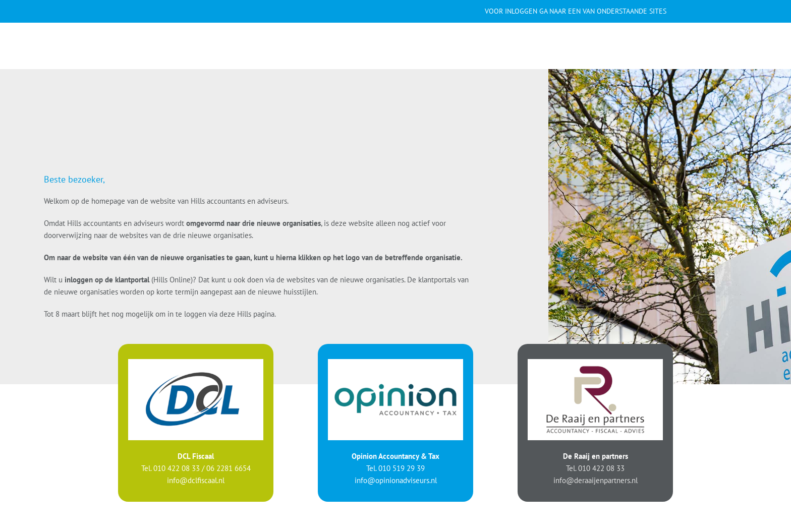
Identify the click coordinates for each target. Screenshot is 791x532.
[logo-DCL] (196, 362)
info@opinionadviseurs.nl (396, 480)
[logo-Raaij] (595, 362)
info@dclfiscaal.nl (196, 480)
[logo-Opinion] (395, 362)
